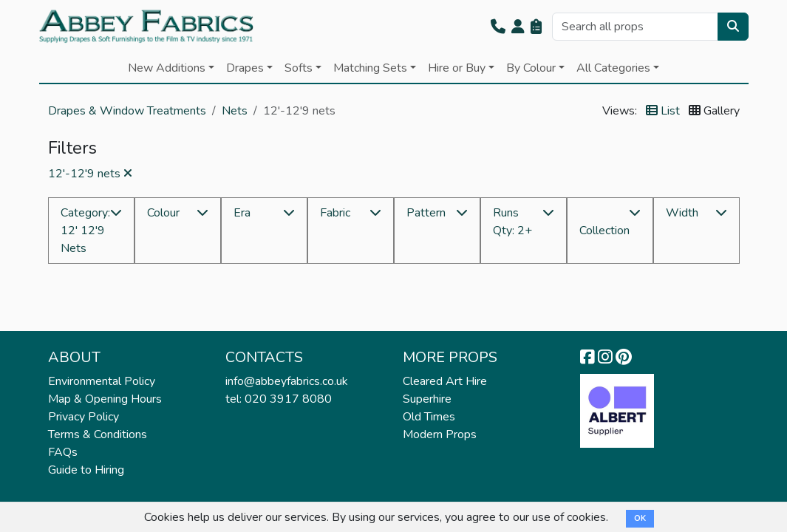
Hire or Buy (457, 68)
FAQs (63, 452)
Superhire (427, 399)
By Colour (531, 68)
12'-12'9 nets (90, 174)
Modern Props (440, 434)
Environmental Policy (102, 381)
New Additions (167, 68)
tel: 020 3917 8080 (279, 399)
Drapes (245, 68)
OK (640, 518)
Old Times (429, 417)
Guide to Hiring (86, 470)
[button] (498, 27)
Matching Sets (370, 68)
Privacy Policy (84, 417)
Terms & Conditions (98, 434)
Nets (235, 111)
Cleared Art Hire (445, 381)
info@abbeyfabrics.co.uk (287, 381)
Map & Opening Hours (105, 399)
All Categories (613, 68)
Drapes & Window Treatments (127, 111)
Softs (299, 68)
